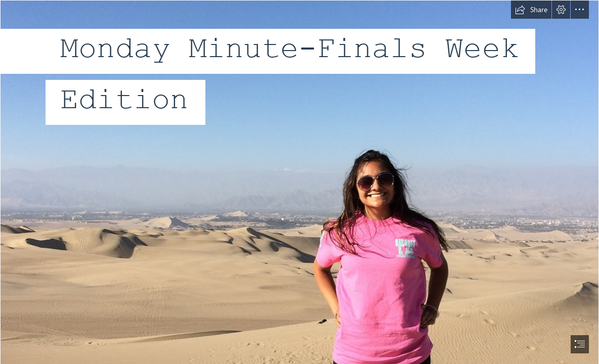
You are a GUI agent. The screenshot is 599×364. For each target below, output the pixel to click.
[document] (299, 182)
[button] (531, 10)
